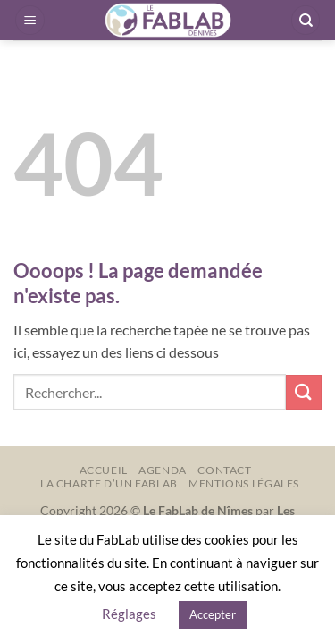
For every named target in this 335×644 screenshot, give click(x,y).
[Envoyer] (304, 392)
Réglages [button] (129, 614)
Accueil (104, 470)
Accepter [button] (213, 614)
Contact (224, 470)
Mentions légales (244, 483)
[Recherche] (306, 20)
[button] (30, 20)
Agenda (163, 470)
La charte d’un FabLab (109, 483)
